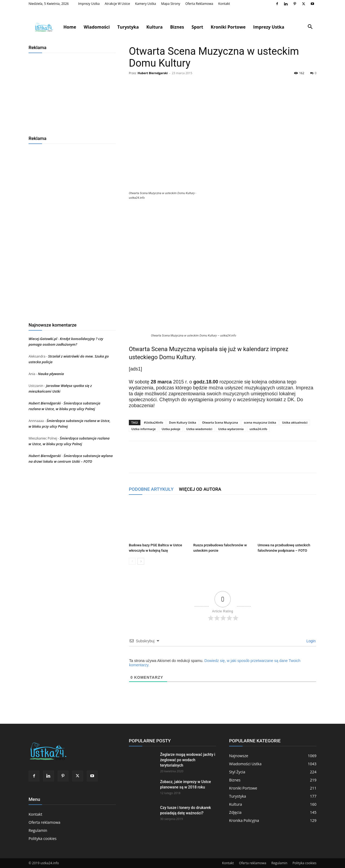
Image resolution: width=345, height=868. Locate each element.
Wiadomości (97, 27)
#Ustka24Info (153, 422)
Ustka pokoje (171, 429)
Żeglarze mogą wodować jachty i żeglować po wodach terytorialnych (188, 760)
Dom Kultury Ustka (183, 422)
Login (310, 641)
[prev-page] (132, 561)
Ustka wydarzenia (231, 429)
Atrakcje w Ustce (118, 4)
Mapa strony (171, 4)
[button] (310, 27)
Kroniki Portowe (228, 27)
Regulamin (38, 830)
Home (70, 27)
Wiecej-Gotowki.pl (43, 339)
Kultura (154, 27)
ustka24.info (258, 429)
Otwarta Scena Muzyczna (220, 422)
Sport (197, 27)
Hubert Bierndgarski (153, 73)
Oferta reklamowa (199, 4)
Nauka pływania (51, 374)
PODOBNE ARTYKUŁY (151, 489)
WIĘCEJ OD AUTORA (200, 489)
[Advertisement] (72, 92)
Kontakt (224, 4)
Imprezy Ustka (89, 4)
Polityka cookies (43, 838)
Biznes (177, 27)
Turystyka (128, 27)
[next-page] (141, 561)
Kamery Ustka (146, 4)
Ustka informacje (144, 429)
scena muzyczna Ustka (260, 422)
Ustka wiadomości (199, 429)
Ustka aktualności (295, 422)
